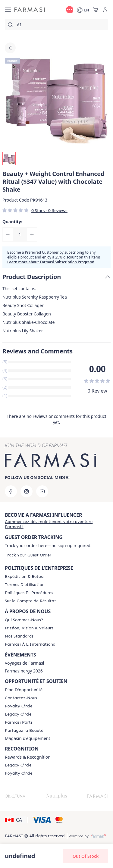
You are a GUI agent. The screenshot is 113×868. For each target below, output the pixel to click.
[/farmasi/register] (56, 524)
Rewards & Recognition (28, 757)
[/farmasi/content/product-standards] (19, 636)
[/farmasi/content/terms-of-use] (25, 585)
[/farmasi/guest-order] (28, 555)
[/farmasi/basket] (96, 10)
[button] (15, 820)
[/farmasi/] (30, 10)
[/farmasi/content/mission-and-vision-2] (29, 628)
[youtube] (42, 491)
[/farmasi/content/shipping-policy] (25, 577)
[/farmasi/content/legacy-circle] (18, 714)
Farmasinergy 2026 (24, 671)
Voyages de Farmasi (24, 663)
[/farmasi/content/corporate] (31, 644)
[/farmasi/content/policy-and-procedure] (29, 593)
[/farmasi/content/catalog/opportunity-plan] (24, 690)
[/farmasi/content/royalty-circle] (19, 706)
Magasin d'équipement (28, 738)
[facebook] (11, 491)
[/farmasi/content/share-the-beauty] (24, 731)
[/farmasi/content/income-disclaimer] (30, 601)
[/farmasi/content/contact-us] (21, 698)
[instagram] (27, 491)
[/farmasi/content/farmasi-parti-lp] (18, 722)
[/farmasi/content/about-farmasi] (24, 620)
